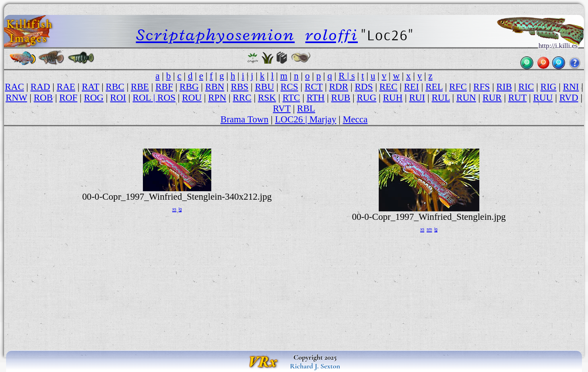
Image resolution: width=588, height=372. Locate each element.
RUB (341, 97)
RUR (492, 97)
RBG (189, 87)
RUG (366, 97)
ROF (68, 97)
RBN (215, 87)
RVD (569, 97)
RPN (217, 97)
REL (434, 87)
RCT (314, 87)
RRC (242, 97)
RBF (164, 87)
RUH (393, 97)
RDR (339, 87)
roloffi (332, 35)
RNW (17, 97)
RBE (140, 87)
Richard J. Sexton (315, 366)
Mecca (355, 119)
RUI (417, 97)
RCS (289, 87)
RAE (66, 87)
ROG (94, 97)
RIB (504, 87)
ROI (118, 97)
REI (412, 87)
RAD (40, 87)
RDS (364, 87)
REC (389, 87)
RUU (543, 97)
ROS (166, 97)
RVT (282, 108)
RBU (264, 87)
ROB (43, 97)
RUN (466, 97)
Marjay (323, 119)
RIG (549, 87)
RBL (306, 108)
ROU (192, 97)
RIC (526, 87)
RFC (458, 87)
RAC (14, 87)
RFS (482, 87)
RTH (316, 97)
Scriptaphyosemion (216, 35)
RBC (115, 87)
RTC (291, 97)
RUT (518, 97)
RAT (90, 87)
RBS (240, 87)
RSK (267, 97)
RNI (571, 87)
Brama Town (244, 119)
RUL (440, 97)
